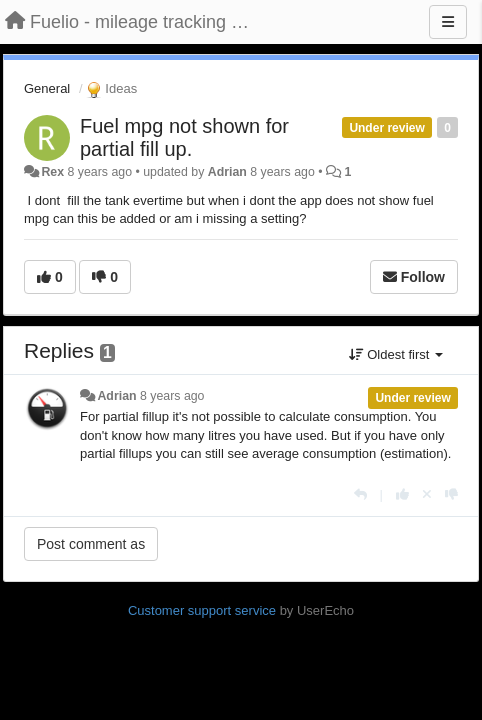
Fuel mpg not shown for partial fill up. (184, 137)
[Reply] (360, 494)
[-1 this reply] (451, 494)
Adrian (227, 172)
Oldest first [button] (396, 354)
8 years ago (172, 396)
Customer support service (202, 610)
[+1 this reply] (402, 494)
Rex (52, 172)
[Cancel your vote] (427, 494)
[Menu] (448, 22)
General (47, 88)
